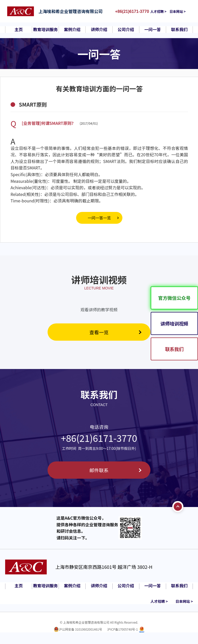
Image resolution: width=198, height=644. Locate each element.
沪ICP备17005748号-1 (123, 631)
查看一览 (99, 332)
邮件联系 (99, 471)
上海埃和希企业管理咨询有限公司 (74, 11)
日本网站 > (181, 11)
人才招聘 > (162, 11)
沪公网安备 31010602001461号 (80, 631)
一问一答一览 (99, 218)
